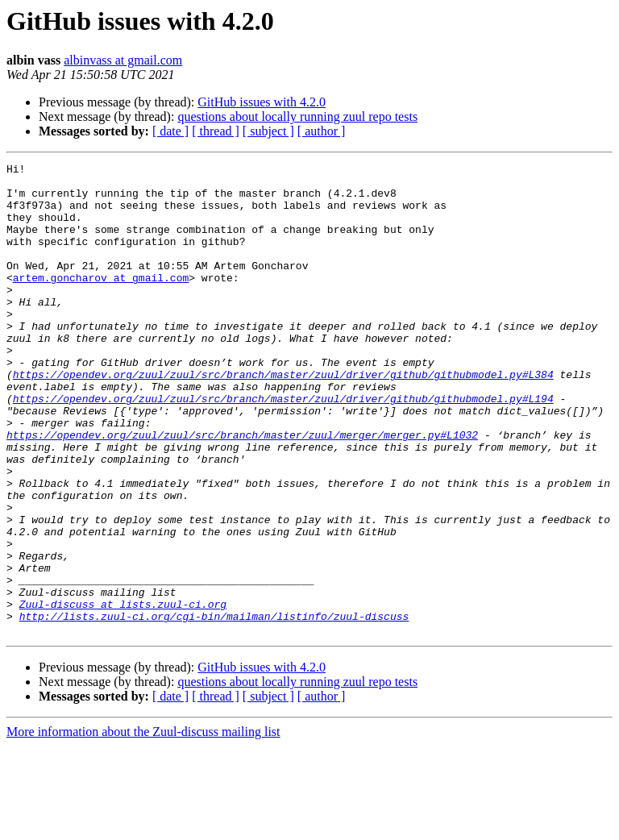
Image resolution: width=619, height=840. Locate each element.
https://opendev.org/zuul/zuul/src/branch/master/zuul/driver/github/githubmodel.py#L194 (283, 447)
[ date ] (170, 131)
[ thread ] (216, 131)
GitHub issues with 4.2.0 (262, 102)
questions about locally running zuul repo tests (297, 116)
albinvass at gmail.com (123, 60)
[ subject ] (268, 131)
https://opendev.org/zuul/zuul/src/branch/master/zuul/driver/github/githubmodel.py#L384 (283, 418)
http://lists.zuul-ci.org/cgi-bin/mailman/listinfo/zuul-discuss (214, 708)
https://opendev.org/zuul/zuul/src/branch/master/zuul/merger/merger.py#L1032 (242, 490)
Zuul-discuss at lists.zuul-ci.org (123, 693)
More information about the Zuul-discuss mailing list (143, 826)
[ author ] (322, 131)
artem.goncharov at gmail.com (101, 301)
